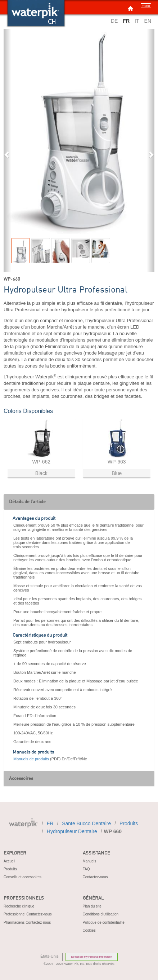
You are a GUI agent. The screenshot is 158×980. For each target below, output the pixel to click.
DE (114, 21)
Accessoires (21, 779)
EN (148, 21)
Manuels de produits (31, 759)
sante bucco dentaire (86, 823)
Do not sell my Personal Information (92, 957)
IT (137, 21)
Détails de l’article (27, 502)
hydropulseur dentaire (72, 831)
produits (129, 823)
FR (50, 823)
